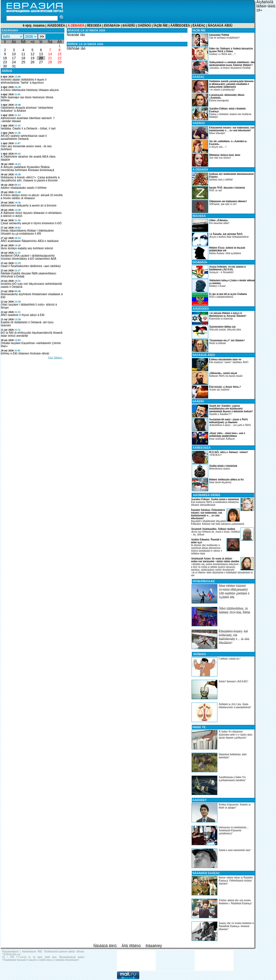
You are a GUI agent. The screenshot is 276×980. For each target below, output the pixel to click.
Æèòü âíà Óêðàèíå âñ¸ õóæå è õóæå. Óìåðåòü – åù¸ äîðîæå (215, 532)
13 (41, 54)
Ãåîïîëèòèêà (180, 26)
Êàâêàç (199, 26)
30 (5, 66)
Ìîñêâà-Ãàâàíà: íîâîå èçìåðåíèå (218, 253)
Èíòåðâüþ (112, 26)
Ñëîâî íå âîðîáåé (218, 346)
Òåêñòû (144, 26)
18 (23, 58)
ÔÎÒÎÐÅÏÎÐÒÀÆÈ (204, 581)
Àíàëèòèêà (56, 26)
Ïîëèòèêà (94, 26)
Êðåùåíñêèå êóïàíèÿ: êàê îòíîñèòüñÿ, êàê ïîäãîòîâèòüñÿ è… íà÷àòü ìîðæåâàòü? (234, 637)
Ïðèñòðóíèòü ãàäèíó (214, 471)
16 (5, 58)
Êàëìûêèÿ (200, 800)
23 (5, 62)
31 (14, 66)
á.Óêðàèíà (200, 169)
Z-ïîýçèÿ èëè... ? (219, 146)
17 (14, 58)
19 (32, 58)
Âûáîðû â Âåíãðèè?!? (222, 411)
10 (14, 54)
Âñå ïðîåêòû (131, 946)
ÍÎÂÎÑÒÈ (7, 71)
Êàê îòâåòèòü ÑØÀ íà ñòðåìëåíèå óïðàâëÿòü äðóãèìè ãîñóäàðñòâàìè (215, 502)
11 (23, 54)
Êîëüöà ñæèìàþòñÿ (218, 100)
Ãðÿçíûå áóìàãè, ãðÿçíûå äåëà (216, 332)
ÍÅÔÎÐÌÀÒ (199, 654)
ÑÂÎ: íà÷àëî (218, 193)
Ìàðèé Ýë (199, 727)
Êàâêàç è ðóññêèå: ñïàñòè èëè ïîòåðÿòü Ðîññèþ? (222, 114)
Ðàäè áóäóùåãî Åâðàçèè (218, 438)
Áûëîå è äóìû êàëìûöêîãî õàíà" (235, 850)
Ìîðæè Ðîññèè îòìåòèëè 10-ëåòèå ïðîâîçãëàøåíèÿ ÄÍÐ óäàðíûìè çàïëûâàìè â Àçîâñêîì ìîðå (234, 591)
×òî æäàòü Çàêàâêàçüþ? (223, 86)
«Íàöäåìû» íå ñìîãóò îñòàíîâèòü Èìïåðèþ (223, 67)
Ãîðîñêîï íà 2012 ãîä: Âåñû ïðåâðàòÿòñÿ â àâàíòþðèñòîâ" (235, 706)
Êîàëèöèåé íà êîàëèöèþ (219, 318)
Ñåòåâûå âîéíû (220, 26)
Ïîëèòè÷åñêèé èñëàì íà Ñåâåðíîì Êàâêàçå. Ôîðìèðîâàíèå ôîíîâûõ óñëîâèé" (236, 880)
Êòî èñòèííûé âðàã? (211, 225)
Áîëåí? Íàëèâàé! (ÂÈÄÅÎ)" (234, 681)
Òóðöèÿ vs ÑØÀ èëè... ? (222, 54)
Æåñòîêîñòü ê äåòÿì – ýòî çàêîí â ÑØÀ (221, 425)
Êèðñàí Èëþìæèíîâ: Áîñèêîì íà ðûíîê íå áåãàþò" (235, 806)
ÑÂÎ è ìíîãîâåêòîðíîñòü (219, 299)
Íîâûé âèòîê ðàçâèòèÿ (218, 485)
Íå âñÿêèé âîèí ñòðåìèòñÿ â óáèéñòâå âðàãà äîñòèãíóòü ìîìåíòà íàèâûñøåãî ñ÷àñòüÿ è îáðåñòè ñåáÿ (206, 546)
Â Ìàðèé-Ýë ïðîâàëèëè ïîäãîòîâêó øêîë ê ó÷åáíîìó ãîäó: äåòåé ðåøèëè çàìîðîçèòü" (236, 734)
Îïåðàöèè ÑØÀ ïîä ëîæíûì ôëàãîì (217, 378)
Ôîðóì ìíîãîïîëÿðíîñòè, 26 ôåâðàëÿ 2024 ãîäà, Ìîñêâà (234, 610)
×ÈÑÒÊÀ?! (220, 457)
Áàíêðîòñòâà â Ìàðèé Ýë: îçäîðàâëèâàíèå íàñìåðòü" (232, 779)
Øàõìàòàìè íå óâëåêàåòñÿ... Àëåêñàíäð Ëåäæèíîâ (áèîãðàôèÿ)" (234, 830)
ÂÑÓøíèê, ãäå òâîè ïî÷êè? (219, 206)
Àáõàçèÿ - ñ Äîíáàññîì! (219, 272)
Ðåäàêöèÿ (154, 946)
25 (23, 62)
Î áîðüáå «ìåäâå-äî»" (230, 658)
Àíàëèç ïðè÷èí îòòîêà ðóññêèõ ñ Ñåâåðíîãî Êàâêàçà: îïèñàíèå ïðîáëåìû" (236, 926)
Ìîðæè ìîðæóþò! (223, 133)
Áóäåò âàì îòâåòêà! (216, 392)
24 (14, 62)
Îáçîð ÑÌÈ (161, 26)
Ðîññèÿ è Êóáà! (223, 286)
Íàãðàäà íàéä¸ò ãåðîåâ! (223, 179)
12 (32, 54)
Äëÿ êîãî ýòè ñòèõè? (216, 160)
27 (41, 62)
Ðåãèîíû (129, 26)
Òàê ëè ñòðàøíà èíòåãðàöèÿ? (216, 40)
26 (32, 62)
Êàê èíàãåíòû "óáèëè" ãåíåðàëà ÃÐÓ (220, 365)
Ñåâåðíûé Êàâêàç (206, 873)
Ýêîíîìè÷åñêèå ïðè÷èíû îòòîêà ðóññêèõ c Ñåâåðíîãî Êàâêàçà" (236, 902)
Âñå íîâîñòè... (56, 358)
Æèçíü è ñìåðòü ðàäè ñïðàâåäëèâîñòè (220, 239)
